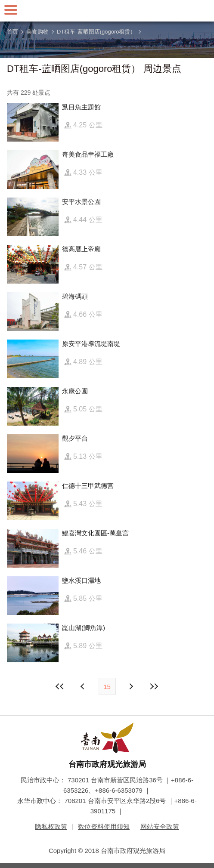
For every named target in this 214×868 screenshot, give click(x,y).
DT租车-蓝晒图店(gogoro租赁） (96, 32)
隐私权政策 (51, 826)
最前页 (60, 686)
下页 (84, 686)
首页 (12, 32)
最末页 (154, 686)
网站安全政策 (160, 826)
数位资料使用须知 (104, 826)
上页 (131, 686)
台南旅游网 (107, 11)
